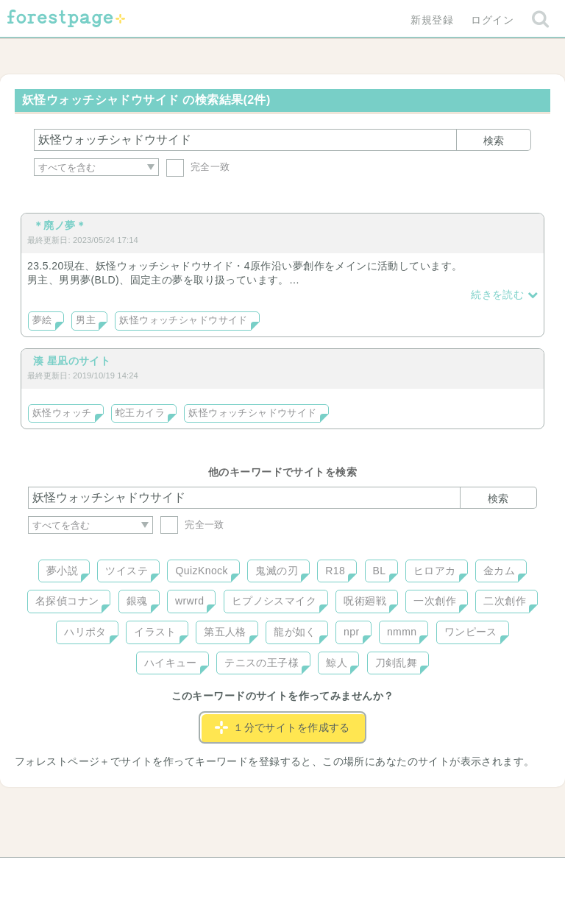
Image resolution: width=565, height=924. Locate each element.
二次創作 (505, 601)
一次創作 (435, 601)
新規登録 (432, 20)
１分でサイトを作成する (282, 727)
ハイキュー (171, 663)
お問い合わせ (176, 874)
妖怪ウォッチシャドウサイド (183, 320)
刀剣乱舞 (397, 663)
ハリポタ (85, 632)
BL (380, 571)
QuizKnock (201, 571)
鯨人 (337, 663)
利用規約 (262, 874)
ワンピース (471, 632)
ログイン (492, 20)
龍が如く (295, 632)
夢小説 (62, 571)
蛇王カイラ (140, 413)
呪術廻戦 (365, 601)
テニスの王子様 (262, 663)
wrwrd (189, 601)
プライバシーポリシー (441, 874)
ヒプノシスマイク (274, 601)
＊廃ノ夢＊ (60, 225)
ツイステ (127, 571)
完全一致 (198, 167)
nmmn (402, 632)
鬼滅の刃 (277, 571)
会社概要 (339, 874)
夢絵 (42, 320)
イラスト (155, 632)
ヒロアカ (435, 571)
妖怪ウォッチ (62, 413)
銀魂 (137, 601)
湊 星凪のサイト (72, 361)
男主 (86, 320)
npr (352, 632)
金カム (499, 571)
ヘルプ (94, 874)
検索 (494, 141)
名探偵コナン (67, 601)
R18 (335, 571)
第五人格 (225, 632)
